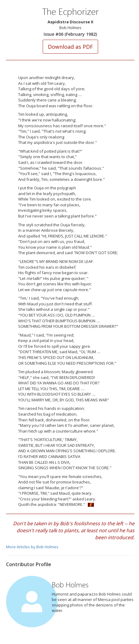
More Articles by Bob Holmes (32, 547)
